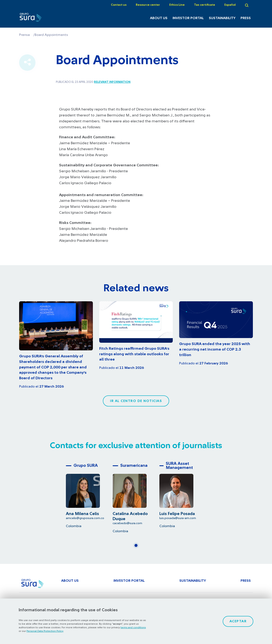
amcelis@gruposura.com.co (85, 518)
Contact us (119, 5)
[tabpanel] (89, 495)
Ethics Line (177, 5)
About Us (159, 18)
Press (246, 18)
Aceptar (238, 621)
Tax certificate (205, 5)
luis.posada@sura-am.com (178, 518)
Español (230, 5)
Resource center (148, 5)
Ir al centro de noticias (136, 401)
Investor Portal (188, 18)
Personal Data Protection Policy (45, 631)
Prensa (24, 35)
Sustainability (222, 18)
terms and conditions (133, 627)
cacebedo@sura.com (127, 523)
